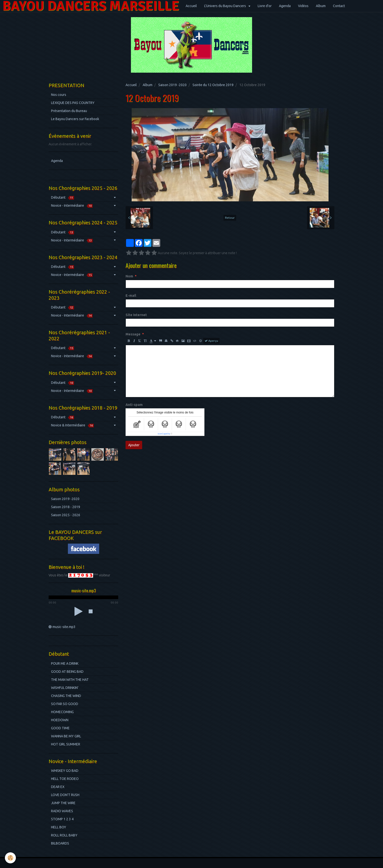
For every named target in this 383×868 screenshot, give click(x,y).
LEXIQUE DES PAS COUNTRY (73, 103)
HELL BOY (59, 827)
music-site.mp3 (64, 627)
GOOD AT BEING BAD (67, 672)
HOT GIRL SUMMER (66, 744)
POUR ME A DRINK (65, 663)
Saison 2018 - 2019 (66, 507)
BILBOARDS (60, 843)
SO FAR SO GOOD (65, 704)
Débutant (63, 198)
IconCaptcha (164, 434)
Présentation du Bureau (69, 111)
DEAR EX (58, 787)
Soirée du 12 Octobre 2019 (213, 85)
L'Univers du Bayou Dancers (225, 6)
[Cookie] (10, 858)
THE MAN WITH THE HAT (70, 680)
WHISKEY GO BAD (65, 771)
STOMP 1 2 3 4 (62, 819)
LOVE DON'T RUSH (65, 795)
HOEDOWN (60, 720)
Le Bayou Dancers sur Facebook (75, 119)
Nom (129, 276)
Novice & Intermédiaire (72, 425)
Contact (339, 6)
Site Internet (136, 315)
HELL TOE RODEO (65, 779)
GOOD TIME (60, 728)
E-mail (131, 296)
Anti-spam (134, 405)
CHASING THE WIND (66, 696)
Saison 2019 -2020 (172, 85)
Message (133, 334)
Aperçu (211, 341)
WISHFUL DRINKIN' (65, 688)
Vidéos (303, 6)
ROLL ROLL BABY (64, 835)
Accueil (191, 6)
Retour (230, 218)
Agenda (285, 6)
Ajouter (134, 445)
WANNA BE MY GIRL (66, 736)
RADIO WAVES (62, 811)
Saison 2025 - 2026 (66, 515)
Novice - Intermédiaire (72, 206)
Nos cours (59, 95)
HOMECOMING (62, 712)
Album (321, 6)
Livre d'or (265, 6)
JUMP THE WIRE (63, 803)
